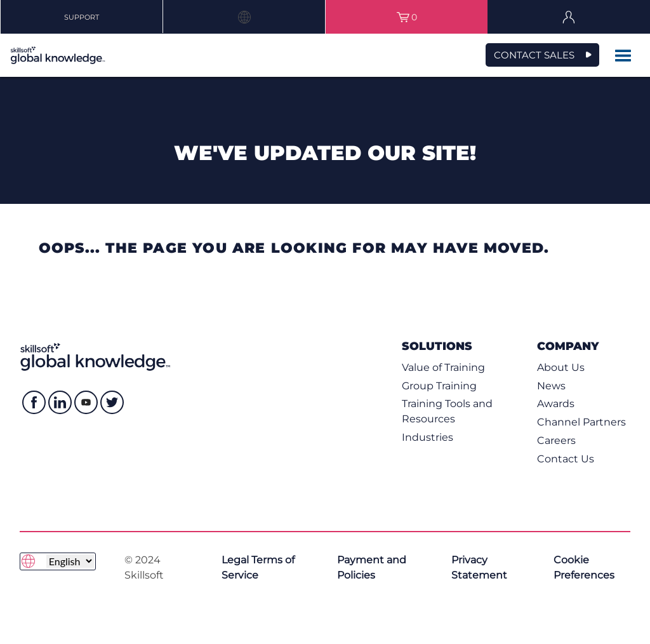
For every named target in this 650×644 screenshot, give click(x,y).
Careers (556, 440)
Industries (428, 437)
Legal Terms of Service (258, 567)
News (551, 386)
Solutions (437, 346)
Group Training (439, 386)
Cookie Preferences (584, 567)
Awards (556, 404)
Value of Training (443, 367)
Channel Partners (581, 422)
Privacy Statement (479, 567)
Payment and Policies (372, 567)
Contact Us (566, 459)
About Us (561, 367)
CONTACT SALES (534, 55)
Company (568, 346)
